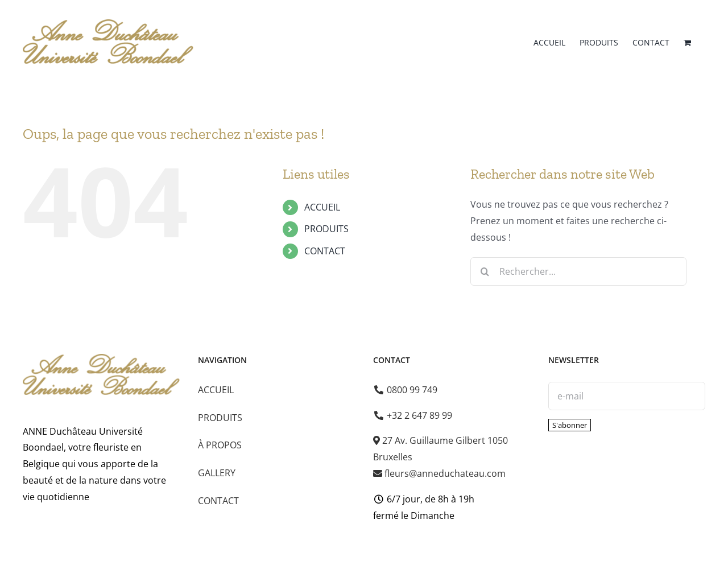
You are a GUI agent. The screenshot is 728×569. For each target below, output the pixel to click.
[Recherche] (485, 271)
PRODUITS (326, 229)
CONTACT (325, 251)
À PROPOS (220, 445)
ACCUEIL (322, 207)
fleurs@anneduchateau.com (439, 473)
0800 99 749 (406, 390)
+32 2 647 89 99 (413, 415)
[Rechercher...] (578, 271)
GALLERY (217, 473)
